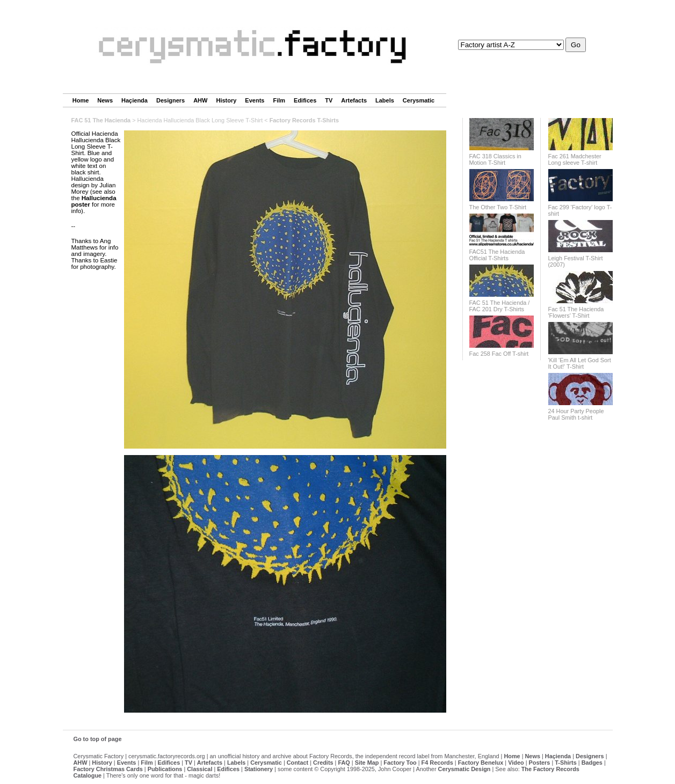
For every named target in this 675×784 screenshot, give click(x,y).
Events (255, 100)
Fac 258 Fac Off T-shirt (499, 354)
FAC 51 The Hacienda (101, 120)
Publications (165, 769)
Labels (385, 100)
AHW (200, 100)
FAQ (344, 763)
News (105, 100)
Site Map (367, 763)
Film (279, 100)
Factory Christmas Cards (108, 769)
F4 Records (437, 763)
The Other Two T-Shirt (498, 207)
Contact (297, 763)
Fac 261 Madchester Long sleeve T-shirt (575, 159)
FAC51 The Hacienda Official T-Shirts (497, 255)
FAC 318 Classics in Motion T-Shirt (495, 159)
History (226, 100)
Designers (170, 100)
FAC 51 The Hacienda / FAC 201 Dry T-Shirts (500, 306)
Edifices (305, 100)
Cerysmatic (419, 100)
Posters (539, 763)
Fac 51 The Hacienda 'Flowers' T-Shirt (576, 312)
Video (516, 763)
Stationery (259, 769)
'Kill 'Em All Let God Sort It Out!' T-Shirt (580, 363)
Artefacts (354, 100)
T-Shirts (565, 763)
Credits (323, 763)
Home (81, 100)
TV (329, 100)
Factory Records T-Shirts (304, 120)
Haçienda (135, 100)
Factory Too (400, 763)
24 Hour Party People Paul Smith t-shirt (576, 414)
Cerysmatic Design (464, 769)
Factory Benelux (481, 763)
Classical (199, 769)
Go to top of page (98, 739)
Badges (592, 763)
